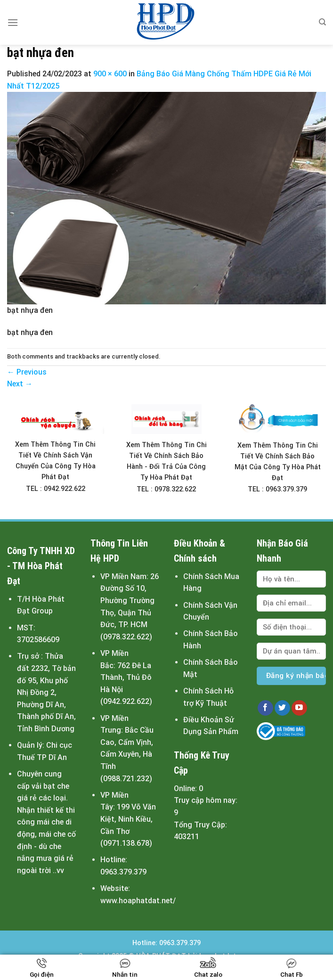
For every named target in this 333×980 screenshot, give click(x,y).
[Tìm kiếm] (322, 22)
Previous (27, 372)
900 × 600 (110, 74)
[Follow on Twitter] (282, 708)
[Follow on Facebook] (265, 708)
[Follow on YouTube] (299, 708)
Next (20, 384)
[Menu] (13, 22)
